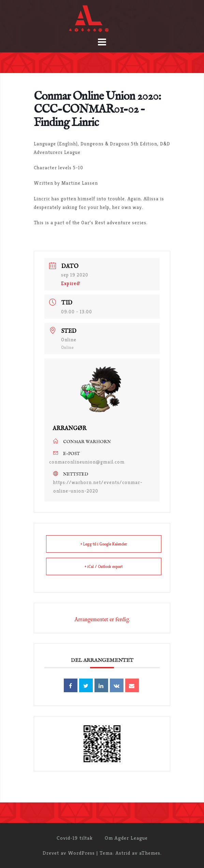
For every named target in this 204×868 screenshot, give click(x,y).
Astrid (123, 853)
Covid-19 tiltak (75, 838)
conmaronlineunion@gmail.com (87, 462)
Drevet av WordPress (69, 853)
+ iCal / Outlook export (104, 566)
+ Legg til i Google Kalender (104, 544)
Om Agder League (126, 838)
